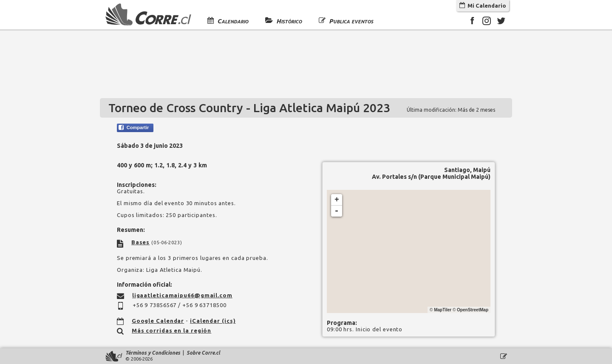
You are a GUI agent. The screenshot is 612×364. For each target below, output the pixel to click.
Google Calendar (158, 321)
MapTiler (443, 310)
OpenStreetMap (473, 310)
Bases (141, 242)
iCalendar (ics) (213, 321)
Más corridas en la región (172, 330)
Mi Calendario (483, 6)
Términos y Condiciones (153, 353)
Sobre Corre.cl (203, 353)
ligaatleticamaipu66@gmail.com (182, 295)
